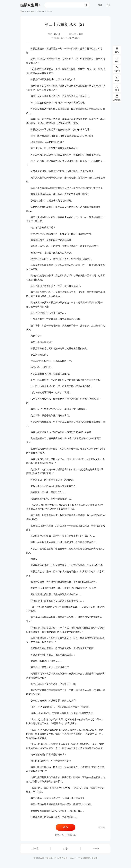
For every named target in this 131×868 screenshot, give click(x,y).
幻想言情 (31, 12)
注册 (109, 5)
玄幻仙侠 (41, 12)
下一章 (96, 849)
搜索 (86, 5)
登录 (100, 5)
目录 (65, 849)
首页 (22, 12)
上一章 (35, 849)
